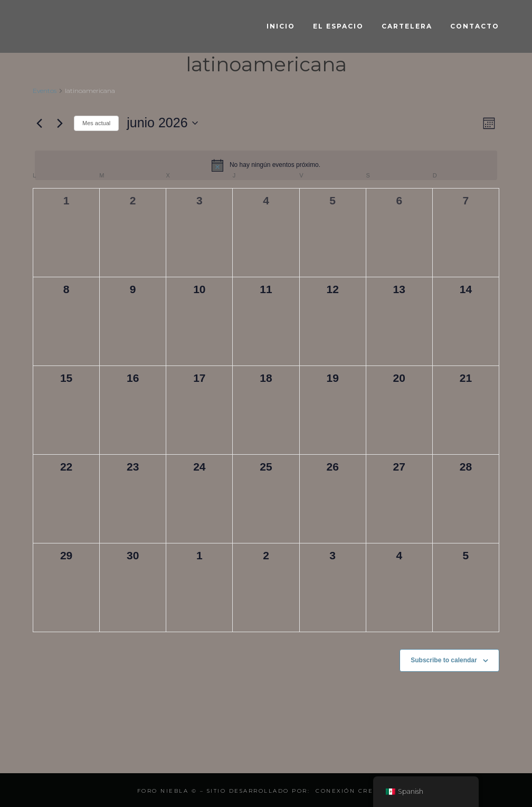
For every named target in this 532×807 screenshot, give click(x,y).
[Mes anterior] (39, 123)
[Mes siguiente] (60, 123)
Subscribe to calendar (444, 660)
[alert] (266, 165)
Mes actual (96, 123)
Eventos (45, 91)
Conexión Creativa (355, 791)
